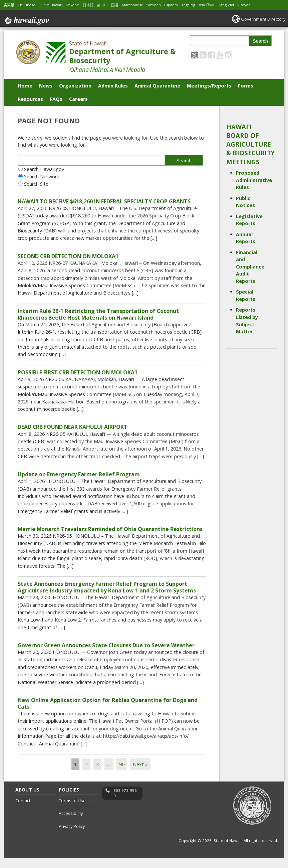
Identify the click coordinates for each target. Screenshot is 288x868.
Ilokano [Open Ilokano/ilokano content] (77, 5)
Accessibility (71, 823)
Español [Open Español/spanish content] (183, 5)
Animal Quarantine (157, 86)
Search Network (42, 177)
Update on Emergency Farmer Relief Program (79, 479)
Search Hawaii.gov (44, 169)
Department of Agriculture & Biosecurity (122, 56)
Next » (140, 774)
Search (260, 41)
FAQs (56, 99)
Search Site (36, 184)
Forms (246, 86)
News (46, 86)
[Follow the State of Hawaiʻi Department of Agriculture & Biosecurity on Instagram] (229, 55)
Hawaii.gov (26, 19)
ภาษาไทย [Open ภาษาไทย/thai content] (220, 5)
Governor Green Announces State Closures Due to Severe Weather (106, 653)
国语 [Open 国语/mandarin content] (122, 5)
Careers (78, 99)
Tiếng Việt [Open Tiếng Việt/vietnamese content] (241, 5)
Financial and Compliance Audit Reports (250, 267)
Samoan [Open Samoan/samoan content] (164, 5)
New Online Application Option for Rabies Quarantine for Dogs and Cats (108, 712)
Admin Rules (113, 86)
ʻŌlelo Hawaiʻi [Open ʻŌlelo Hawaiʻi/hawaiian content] (54, 5)
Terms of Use (72, 810)
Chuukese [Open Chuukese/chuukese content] (28, 5)
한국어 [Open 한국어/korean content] (108, 5)
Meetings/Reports (209, 86)
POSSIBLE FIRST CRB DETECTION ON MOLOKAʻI (77, 376)
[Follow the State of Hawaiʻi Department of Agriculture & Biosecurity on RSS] (203, 55)
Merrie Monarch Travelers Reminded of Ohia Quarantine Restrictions (110, 535)
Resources (30, 99)
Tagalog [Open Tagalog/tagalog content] (201, 5)
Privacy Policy (72, 836)
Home (25, 86)
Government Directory (261, 19)
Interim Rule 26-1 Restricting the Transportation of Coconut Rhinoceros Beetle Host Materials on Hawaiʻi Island (98, 316)
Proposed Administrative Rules (254, 180)
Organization (75, 86)
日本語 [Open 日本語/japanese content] (93, 5)
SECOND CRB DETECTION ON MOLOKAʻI (68, 257)
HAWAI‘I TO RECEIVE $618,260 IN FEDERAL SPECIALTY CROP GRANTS (104, 202)
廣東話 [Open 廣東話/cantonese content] (9, 5)
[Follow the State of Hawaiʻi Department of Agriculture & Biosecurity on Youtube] (220, 55)
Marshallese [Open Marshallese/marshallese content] (141, 5)
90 (122, 774)
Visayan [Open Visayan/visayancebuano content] (261, 5)
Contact (23, 810)
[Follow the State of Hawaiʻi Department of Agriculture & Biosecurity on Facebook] (211, 55)
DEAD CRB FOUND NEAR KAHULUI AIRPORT (73, 431)
